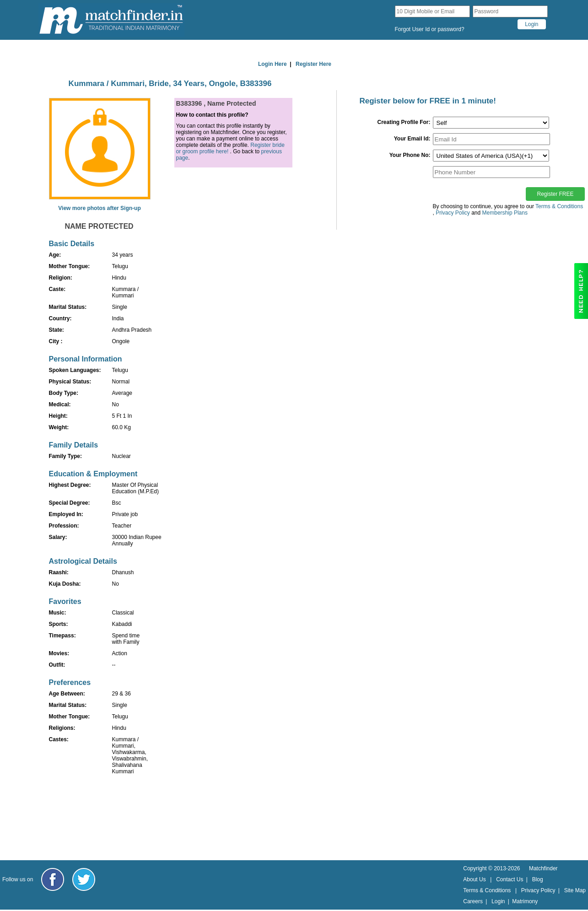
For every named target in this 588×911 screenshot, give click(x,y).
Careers (473, 901)
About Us (474, 879)
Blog (538, 879)
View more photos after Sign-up (99, 208)
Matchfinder (543, 868)
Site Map (575, 890)
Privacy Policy (538, 890)
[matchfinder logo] (111, 20)
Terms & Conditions (559, 206)
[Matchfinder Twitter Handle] (84, 879)
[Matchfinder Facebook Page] (53, 879)
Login (498, 901)
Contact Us (510, 879)
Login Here (272, 64)
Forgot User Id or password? (430, 29)
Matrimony (525, 901)
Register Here (313, 64)
